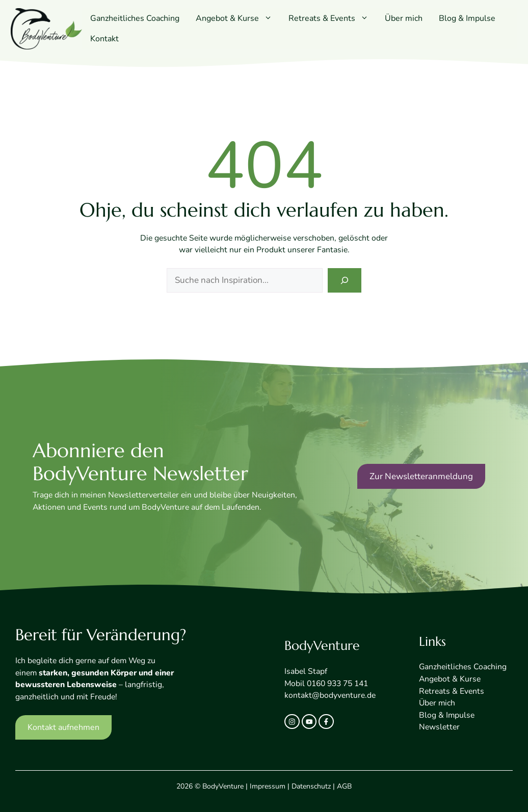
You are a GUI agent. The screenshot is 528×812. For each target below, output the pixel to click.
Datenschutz (311, 786)
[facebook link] (326, 722)
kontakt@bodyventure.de (330, 695)
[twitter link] (309, 722)
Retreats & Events (333, 18)
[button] (270, 18)
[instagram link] (292, 722)
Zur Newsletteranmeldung (421, 476)
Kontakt (104, 39)
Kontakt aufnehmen (63, 727)
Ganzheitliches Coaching (135, 18)
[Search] (345, 280)
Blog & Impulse (467, 18)
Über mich (404, 18)
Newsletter (439, 727)
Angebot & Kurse (238, 18)
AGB (344, 786)
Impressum (268, 786)
